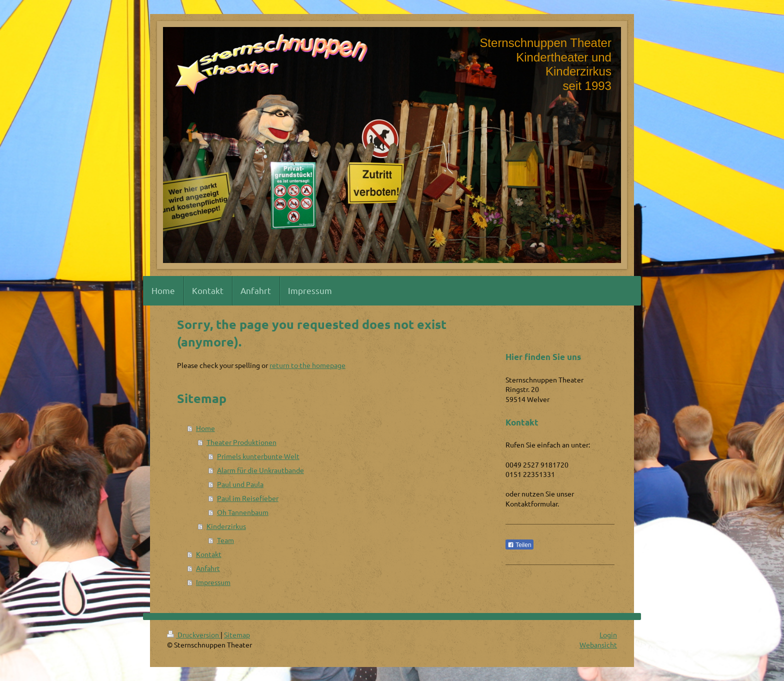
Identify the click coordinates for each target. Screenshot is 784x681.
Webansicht (598, 644)
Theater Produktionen (241, 442)
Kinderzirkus (226, 526)
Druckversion (194, 634)
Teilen (519, 545)
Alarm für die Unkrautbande (260, 470)
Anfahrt (208, 568)
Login (608, 634)
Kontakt (209, 554)
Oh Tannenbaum (243, 512)
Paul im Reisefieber (248, 498)
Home (205, 428)
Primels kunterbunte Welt (258, 456)
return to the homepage (307, 365)
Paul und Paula (240, 484)
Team (225, 540)
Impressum (213, 582)
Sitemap (237, 634)
